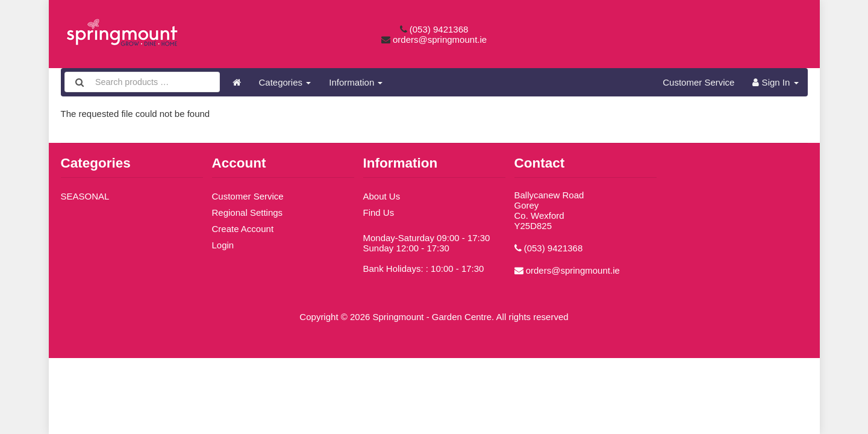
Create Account (243, 229)
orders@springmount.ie (440, 39)
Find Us (379, 212)
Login (223, 245)
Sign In (775, 82)
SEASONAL (85, 196)
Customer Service (698, 82)
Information (356, 82)
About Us (382, 196)
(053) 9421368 (439, 29)
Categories (285, 82)
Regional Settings (248, 212)
